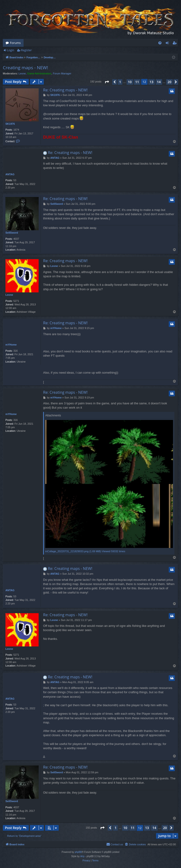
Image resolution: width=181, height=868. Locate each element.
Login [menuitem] (168, 44)
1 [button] (120, 82)
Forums (15, 43)
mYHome (11, 345)
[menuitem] (160, 43)
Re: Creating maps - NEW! (65, 90)
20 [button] (169, 82)
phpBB (78, 852)
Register (26, 50)
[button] (107, 82)
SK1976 (10, 124)
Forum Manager (62, 73)
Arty (82, 856)
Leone (22, 73)
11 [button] (137, 82)
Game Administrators (39, 73)
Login (11, 50)
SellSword (12, 233)
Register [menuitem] (176, 44)
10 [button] (130, 82)
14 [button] (159, 82)
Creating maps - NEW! (25, 68)
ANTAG (10, 174)
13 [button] (152, 82)
